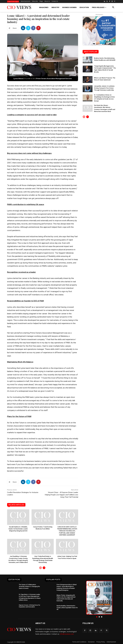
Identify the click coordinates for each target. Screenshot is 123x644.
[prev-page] (40, 568)
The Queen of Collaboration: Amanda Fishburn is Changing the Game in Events (29, 586)
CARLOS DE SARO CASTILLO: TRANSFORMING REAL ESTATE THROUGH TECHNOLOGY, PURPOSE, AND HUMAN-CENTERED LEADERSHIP (67, 531)
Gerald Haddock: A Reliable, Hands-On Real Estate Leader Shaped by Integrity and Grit (18, 529)
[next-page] (44, 568)
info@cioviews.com (67, 634)
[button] (113, 7)
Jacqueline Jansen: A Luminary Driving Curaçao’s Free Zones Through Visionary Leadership (104, 88)
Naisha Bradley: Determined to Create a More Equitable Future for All (67, 608)
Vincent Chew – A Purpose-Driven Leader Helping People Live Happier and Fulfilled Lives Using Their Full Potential (61, 495)
